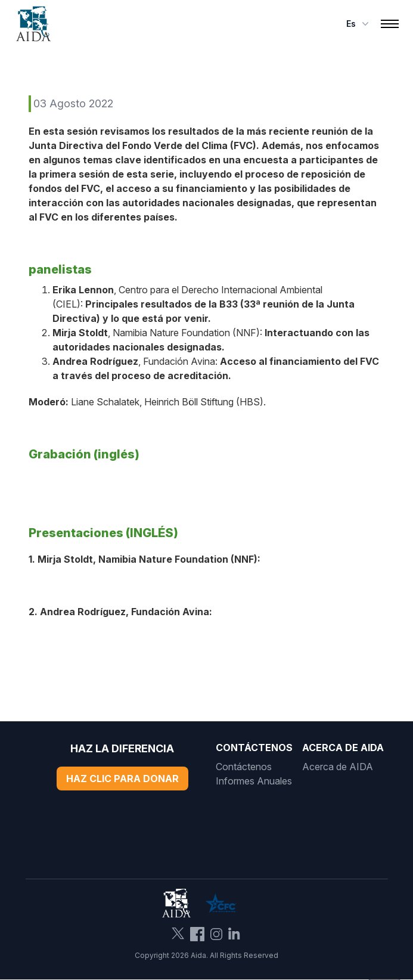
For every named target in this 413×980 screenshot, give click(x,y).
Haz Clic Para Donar (122, 779)
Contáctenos (244, 767)
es (359, 24)
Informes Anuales (254, 781)
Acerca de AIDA (338, 767)
